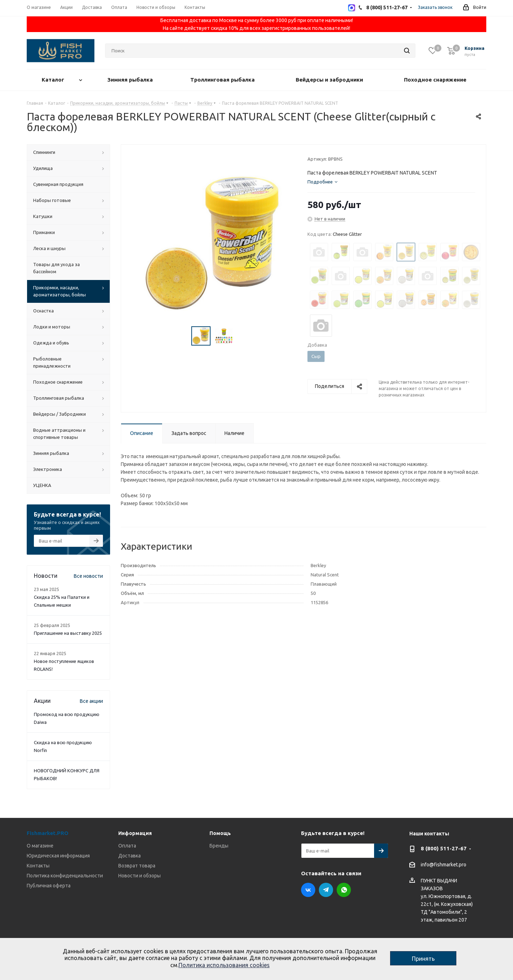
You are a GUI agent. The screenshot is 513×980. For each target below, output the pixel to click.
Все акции (91, 701)
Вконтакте (308, 890)
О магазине (40, 846)
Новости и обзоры (139, 876)
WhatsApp (344, 890)
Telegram (326, 890)
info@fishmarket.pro (444, 865)
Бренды (219, 846)
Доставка (129, 856)
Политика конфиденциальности (65, 876)
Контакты (38, 866)
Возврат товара (137, 866)
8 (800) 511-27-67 (444, 848)
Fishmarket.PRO (48, 833)
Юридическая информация (58, 856)
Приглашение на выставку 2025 (68, 633)
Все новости (88, 576)
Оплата (127, 846)
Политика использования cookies (224, 965)
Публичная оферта (49, 886)
